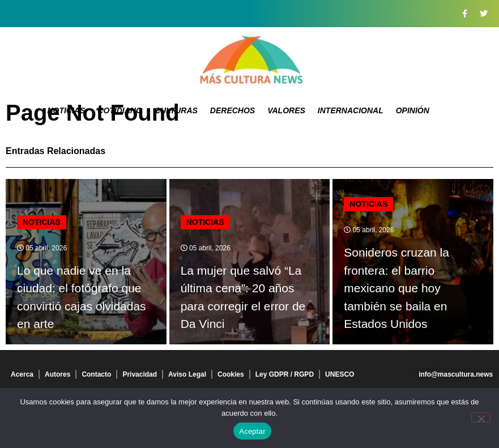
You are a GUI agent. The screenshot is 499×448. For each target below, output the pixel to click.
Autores (57, 374)
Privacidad (140, 374)
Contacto (96, 374)
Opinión (413, 110)
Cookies (231, 374)
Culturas (176, 110)
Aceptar (252, 431)
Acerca (22, 374)
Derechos (233, 110)
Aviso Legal (187, 374)
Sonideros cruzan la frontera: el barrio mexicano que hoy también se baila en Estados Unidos (396, 288)
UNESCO (340, 374)
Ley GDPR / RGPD (285, 374)
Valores (286, 110)
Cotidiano (120, 110)
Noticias (66, 110)
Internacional (351, 110)
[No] (481, 417)
